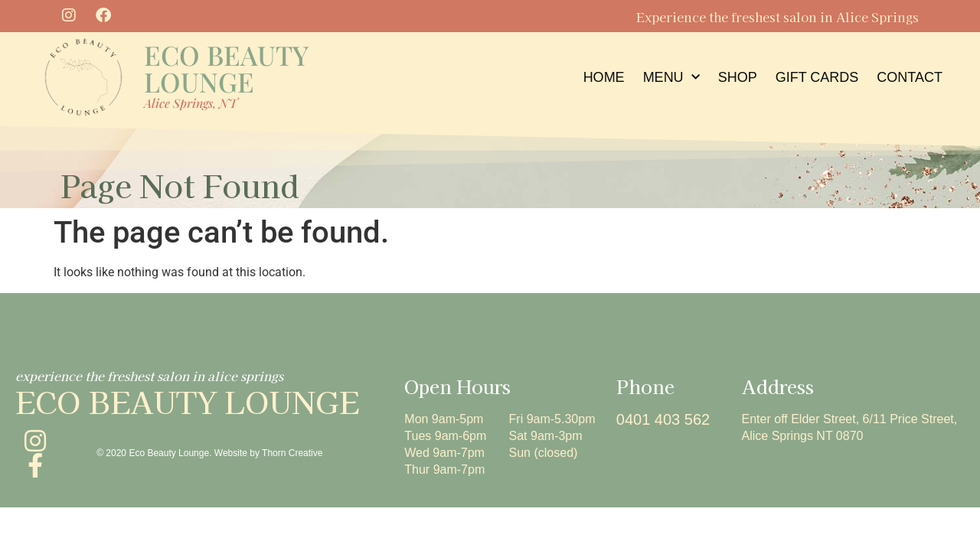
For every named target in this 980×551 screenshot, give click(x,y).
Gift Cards (817, 77)
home (604, 77)
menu (671, 78)
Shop (738, 77)
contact (910, 77)
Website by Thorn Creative (269, 453)
